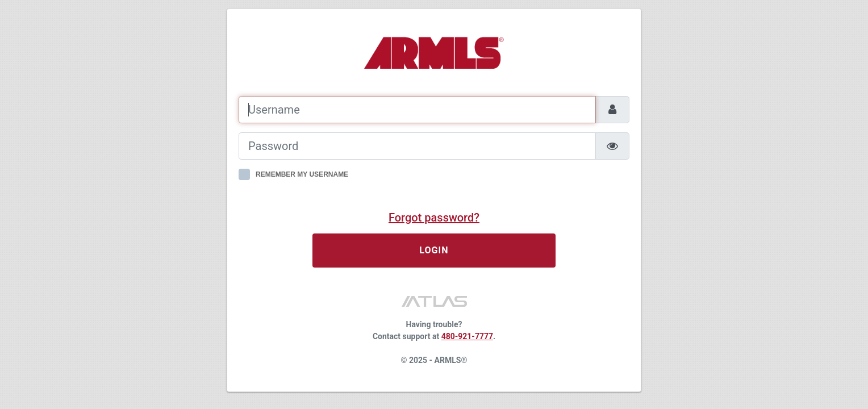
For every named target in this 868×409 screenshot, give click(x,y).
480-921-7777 (467, 336)
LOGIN (434, 250)
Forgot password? (434, 218)
